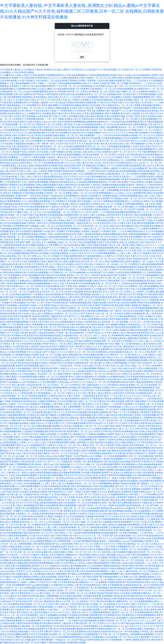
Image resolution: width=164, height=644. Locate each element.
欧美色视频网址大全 (94, 626)
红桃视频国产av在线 (40, 231)
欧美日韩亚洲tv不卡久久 (136, 590)
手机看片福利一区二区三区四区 (22, 448)
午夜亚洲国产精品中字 (26, 371)
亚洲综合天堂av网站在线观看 (111, 401)
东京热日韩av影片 (114, 379)
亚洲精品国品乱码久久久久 (138, 231)
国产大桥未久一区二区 (59, 632)
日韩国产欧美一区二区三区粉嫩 (47, 355)
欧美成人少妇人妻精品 (34, 168)
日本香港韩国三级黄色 (90, 209)
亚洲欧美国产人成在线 (89, 185)
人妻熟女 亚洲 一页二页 (92, 445)
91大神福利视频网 (118, 363)
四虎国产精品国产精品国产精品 (100, 500)
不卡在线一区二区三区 (105, 286)
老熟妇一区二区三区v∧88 (86, 519)
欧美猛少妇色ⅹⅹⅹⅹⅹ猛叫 (14, 163)
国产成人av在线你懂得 (62, 544)
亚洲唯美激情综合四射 (148, 612)
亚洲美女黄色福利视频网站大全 (71, 155)
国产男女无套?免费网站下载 (96, 111)
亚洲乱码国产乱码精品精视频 (17, 297)
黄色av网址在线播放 (138, 133)
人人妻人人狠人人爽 (127, 253)
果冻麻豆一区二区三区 (81, 431)
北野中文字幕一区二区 (109, 278)
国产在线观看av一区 (87, 201)
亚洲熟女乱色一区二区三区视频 (107, 204)
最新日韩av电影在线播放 (55, 552)
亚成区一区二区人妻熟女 (103, 130)
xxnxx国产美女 (123, 366)
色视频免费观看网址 (101, 612)
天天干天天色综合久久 (137, 240)
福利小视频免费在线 (72, 355)
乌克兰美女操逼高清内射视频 (117, 462)
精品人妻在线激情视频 (41, 179)
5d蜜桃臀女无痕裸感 (51, 558)
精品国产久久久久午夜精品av (55, 248)
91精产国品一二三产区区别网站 (143, 494)
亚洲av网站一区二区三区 (68, 198)
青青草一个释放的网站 (84, 396)
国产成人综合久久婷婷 (100, 327)
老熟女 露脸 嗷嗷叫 (50, 105)
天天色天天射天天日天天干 (82, 253)
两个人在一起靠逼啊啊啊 (80, 440)
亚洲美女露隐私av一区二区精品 (139, 262)
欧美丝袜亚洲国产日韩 (45, 155)
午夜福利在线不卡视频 (10, 212)
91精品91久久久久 (18, 218)
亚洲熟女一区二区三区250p (98, 78)
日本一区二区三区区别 (115, 141)
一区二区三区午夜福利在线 (80, 86)
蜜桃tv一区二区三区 (82, 193)
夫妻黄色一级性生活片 (57, 157)
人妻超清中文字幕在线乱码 (74, 623)
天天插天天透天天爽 (68, 278)
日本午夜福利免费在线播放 (139, 377)
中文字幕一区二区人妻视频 (20, 187)
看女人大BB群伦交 (134, 201)
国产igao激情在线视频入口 (40, 585)
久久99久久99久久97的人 (21, 357)
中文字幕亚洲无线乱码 (54, 325)
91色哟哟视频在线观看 (137, 360)
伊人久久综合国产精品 (65, 127)
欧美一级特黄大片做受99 (104, 440)
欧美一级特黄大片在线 (80, 346)
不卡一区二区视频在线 (61, 462)
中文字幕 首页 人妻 (90, 407)
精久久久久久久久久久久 (149, 212)
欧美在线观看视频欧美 (57, 349)
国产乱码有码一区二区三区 (127, 275)
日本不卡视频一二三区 (41, 83)
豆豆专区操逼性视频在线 (101, 100)
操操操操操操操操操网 (109, 179)
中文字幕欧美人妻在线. (38, 555)
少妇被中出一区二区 (104, 264)
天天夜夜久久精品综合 (16, 599)
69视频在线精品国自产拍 (113, 566)
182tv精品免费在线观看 (64, 89)
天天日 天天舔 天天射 (144, 522)
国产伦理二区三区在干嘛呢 (33, 642)
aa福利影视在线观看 (12, 245)
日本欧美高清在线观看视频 (124, 122)
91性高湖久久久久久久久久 (44, 571)
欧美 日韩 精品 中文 (44, 494)
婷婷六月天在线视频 (76, 220)
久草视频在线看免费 (91, 596)
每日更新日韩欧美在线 (141, 423)
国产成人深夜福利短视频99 (93, 470)
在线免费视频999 (79, 75)
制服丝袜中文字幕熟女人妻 (66, 585)
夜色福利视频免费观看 (87, 127)
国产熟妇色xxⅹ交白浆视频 (89, 456)
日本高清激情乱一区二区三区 (60, 522)
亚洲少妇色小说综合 (31, 229)
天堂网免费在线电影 (34, 119)
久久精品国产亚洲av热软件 (101, 275)
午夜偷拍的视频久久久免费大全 (100, 256)
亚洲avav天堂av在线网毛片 (100, 152)
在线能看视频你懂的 (12, 431)
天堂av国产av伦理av (12, 116)
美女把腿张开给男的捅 (130, 190)
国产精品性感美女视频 (95, 240)
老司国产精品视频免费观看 (70, 560)
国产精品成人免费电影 (111, 399)
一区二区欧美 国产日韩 (107, 536)
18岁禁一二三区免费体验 (103, 212)
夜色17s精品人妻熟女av (102, 393)
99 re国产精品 (124, 623)
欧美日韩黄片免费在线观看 (24, 481)
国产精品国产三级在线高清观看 (134, 108)
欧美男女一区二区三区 (95, 94)
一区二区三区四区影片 (13, 119)
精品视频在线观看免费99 (146, 527)
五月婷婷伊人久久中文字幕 (50, 511)
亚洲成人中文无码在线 (138, 270)
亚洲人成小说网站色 (23, 94)
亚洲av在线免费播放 (91, 319)
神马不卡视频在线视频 (124, 410)
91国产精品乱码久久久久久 (138, 478)
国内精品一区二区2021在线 (106, 124)
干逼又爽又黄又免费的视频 (50, 475)
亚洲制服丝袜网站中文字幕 (58, 75)
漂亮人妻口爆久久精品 (125, 248)
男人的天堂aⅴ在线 (106, 497)
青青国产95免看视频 (9, 149)
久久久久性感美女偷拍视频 (102, 267)
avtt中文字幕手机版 (50, 229)
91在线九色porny (65, 305)
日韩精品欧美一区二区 (10, 92)
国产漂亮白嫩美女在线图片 (40, 138)
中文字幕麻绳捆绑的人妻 (152, 275)
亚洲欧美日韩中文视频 (18, 440)
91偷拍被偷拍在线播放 (18, 399)
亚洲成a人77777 (134, 229)
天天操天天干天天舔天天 (118, 423)
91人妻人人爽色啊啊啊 (108, 190)
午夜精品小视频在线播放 (57, 108)
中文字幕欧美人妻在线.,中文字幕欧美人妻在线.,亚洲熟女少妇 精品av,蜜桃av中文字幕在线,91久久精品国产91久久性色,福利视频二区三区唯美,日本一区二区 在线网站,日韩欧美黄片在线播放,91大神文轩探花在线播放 (82, 11)
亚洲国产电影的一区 (45, 453)
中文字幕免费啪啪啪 (147, 152)
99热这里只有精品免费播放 (112, 568)
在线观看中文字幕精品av (112, 198)
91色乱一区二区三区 (31, 212)
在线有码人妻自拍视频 (70, 566)
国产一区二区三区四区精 (14, 467)
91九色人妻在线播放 (93, 177)
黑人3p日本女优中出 (108, 163)
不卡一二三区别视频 (29, 278)
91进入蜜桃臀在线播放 (115, 325)
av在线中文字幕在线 (138, 319)
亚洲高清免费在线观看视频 (13, 160)
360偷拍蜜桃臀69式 (33, 267)
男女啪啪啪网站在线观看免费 (53, 130)
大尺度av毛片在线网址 (64, 264)
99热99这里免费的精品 (81, 486)
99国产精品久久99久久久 (112, 357)
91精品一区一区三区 (67, 242)
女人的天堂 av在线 (30, 470)
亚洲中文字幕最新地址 (86, 166)
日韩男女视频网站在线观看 (136, 574)
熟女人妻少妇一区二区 (90, 426)
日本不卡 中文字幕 (79, 360)
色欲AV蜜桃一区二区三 (127, 92)
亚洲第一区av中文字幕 (24, 240)
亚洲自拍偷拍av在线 (42, 97)
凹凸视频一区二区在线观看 (151, 157)
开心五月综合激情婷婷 (74, 516)
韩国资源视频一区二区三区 (18, 124)
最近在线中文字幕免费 (55, 92)
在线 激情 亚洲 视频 (107, 451)
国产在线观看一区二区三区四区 (147, 209)
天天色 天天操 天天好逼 (62, 283)
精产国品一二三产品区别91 (65, 218)
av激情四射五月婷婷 (27, 305)
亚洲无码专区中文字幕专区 (119, 215)
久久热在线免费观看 (9, 330)
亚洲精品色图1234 (153, 467)
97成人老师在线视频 (94, 325)
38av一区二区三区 (8, 292)
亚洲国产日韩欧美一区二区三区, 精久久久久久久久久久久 (124, 621)
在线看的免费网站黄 (110, 234)
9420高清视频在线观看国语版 (69, 637)
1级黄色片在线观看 (89, 196)
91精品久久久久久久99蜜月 (61, 352)
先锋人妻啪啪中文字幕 (83, 286)
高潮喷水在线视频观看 (44, 187)
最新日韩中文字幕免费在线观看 (141, 94)
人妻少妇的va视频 (25, 166)
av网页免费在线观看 (41, 544)
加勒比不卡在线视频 (139, 437)
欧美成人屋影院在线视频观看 (134, 234)
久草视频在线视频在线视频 (113, 185)
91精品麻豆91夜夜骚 (117, 558)
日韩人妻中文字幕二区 (87, 163)
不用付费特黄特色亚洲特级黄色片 (30, 349)
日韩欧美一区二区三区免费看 (58, 193)
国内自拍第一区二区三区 (149, 259)
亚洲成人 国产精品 (64, 124)
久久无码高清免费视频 (16, 352)
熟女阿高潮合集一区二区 (141, 445)
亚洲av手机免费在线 (55, 303)
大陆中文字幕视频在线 (112, 585)
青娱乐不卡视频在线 (29, 130)
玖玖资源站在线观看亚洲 (47, 459)
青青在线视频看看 (117, 360)
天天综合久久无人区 (121, 149)
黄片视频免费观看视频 (57, 379)
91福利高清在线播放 (128, 481)
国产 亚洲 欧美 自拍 (90, 314)
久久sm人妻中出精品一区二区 (91, 448)
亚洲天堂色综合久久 (147, 440)
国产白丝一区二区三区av (102, 259)
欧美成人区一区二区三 (96, 146)
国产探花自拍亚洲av (21, 179)
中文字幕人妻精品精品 (123, 346)
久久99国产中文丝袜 (117, 270)
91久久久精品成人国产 (37, 352)
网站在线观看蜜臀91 (146, 223)
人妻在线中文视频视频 (33, 431)
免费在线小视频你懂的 (128, 338)
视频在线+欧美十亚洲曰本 (71, 377)
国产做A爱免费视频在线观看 (118, 511)
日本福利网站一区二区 (57, 160)
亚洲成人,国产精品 (81, 297)
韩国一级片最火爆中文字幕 (16, 259)
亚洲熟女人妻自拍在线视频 (48, 294)
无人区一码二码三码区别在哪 (88, 352)
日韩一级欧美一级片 (45, 144)
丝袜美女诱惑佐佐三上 (18, 113)
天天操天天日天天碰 (149, 379)
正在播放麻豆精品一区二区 (68, 187)
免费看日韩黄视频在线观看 (147, 105)
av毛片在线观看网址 (141, 75)
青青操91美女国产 (138, 220)
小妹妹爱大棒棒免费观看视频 (86, 533)
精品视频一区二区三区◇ (131, 322)
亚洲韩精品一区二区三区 (73, 558)
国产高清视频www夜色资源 (35, 116)
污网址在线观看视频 (142, 215)
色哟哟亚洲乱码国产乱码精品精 (146, 336)
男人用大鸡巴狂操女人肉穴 (118, 144)
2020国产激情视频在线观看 (86, 541)
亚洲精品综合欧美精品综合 (61, 182)
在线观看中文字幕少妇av (47, 629)
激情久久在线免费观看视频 (24, 377)
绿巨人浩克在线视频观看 (145, 119)
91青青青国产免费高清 (28, 311)
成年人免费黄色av (46, 314)
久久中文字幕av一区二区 (112, 218)
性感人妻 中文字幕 (22, 264)
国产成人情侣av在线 (154, 168)
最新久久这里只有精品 (30, 122)
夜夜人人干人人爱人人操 (33, 442)
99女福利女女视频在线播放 (142, 174)
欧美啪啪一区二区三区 (140, 135)
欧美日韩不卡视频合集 (58, 346)
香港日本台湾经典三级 (59, 281)
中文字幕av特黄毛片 (75, 325)
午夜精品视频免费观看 (99, 75)
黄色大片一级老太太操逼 (95, 83)
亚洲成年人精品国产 (91, 231)
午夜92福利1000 (124, 368)
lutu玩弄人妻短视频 (29, 275)
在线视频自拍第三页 (116, 94)
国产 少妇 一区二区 (123, 86)
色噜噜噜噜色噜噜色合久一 (98, 122)
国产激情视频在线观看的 (11, 204)
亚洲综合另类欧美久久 (137, 453)
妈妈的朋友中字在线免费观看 (84, 634)
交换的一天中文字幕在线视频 (23, 404)
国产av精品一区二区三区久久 (31, 108)
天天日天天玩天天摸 (142, 470)
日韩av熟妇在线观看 (123, 100)
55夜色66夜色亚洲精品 (89, 357)
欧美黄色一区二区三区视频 (142, 571)
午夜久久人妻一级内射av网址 (121, 245)
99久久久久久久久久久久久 (16, 133)
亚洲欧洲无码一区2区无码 (51, 626)
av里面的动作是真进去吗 (65, 234)
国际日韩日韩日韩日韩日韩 (57, 431)
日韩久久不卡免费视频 (46, 242)
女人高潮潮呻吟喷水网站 (25, 89)
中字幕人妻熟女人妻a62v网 (117, 333)
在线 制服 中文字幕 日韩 (29, 308)
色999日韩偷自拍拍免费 (70, 596)
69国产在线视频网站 (33, 204)
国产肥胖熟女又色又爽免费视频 (20, 185)
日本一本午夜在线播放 (129, 632)
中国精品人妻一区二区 (123, 119)
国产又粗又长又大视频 (20, 640)
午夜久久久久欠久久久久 (23, 270)
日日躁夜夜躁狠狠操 (134, 281)
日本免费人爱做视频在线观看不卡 (97, 473)
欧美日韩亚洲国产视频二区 (22, 242)
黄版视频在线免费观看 (126, 212)
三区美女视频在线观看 (96, 245)
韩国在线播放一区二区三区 (66, 135)
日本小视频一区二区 (89, 464)
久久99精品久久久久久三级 (28, 248)
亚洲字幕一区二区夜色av (78, 92)
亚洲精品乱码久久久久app (130, 163)
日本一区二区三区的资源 (66, 453)
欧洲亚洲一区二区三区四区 (102, 92)
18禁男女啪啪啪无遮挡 (135, 640)
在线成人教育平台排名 (86, 497)
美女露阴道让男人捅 (23, 407)
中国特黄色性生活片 (40, 297)
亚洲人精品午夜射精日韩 (14, 272)
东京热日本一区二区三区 (51, 292)
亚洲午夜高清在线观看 (32, 516)
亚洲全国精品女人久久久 (66, 494)
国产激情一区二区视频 (117, 83)
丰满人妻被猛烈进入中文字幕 (25, 146)
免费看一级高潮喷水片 (79, 442)
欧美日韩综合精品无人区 (43, 637)
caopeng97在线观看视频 (33, 92)
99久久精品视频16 (114, 97)
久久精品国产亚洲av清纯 (93, 144)
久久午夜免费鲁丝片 (31, 105)
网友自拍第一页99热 (135, 426)
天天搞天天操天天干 (154, 218)
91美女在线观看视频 (86, 242)
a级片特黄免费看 (131, 379)
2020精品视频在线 (31, 588)
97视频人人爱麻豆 (28, 582)
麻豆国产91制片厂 (91, 560)
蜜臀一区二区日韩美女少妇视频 (116, 341)
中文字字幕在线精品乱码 (146, 442)
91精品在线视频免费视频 (38, 283)
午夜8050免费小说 (13, 286)
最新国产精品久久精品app (62, 341)
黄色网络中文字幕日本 (117, 187)
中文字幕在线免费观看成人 (126, 316)
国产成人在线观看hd (9, 278)
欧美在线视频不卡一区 (48, 478)
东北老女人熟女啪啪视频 (19, 368)
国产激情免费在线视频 (89, 218)
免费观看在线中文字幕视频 (26, 103)
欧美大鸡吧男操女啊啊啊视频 (71, 122)
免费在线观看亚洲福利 (58, 171)
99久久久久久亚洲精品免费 (78, 371)
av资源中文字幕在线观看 (33, 75)
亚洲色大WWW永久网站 (97, 404)
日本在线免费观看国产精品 (16, 533)
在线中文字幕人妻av (84, 264)
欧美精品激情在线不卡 (24, 294)
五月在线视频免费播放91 (41, 541)
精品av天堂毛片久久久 (146, 248)
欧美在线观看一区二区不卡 (76, 527)
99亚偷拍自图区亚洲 (47, 319)
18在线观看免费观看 (21, 577)
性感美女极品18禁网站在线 (75, 538)
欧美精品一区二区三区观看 (62, 497)
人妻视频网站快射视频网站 (141, 634)
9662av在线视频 (29, 198)
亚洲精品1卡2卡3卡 (106, 166)
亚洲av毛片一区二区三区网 (24, 256)
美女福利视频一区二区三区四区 (101, 155)
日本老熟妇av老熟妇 (66, 190)
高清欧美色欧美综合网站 (148, 171)
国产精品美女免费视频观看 (58, 300)
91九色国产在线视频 (49, 547)
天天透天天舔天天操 (125, 289)
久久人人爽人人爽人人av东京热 (146, 341)
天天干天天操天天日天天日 (117, 516)
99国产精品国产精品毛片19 (65, 357)
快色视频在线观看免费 (85, 103)
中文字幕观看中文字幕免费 (41, 141)
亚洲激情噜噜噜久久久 (16, 201)
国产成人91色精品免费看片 (89, 133)
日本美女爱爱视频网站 (93, 113)
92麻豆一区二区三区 (142, 100)
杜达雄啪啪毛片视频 (128, 492)
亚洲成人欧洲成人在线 (77, 152)
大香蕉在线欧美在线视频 (27, 623)
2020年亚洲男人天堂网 (13, 281)
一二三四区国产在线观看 (121, 404)
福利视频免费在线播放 (135, 357)
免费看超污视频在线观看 (110, 582)
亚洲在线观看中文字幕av (31, 527)
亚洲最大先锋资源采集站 (145, 78)
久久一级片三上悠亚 (97, 336)
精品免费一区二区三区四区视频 (118, 207)
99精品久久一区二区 (96, 382)
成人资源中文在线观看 (41, 135)
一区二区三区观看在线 (50, 289)
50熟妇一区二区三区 (130, 278)
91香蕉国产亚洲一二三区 (126, 157)
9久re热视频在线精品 (108, 196)
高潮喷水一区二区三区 (118, 220)
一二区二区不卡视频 (54, 119)
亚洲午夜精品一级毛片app (54, 267)
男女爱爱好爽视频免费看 (147, 308)
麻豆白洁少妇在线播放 (133, 168)
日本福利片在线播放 (133, 579)
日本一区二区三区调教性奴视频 (127, 629)
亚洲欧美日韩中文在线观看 (73, 437)
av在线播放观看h (8, 166)
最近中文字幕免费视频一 (43, 640)
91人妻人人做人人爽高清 (35, 171)
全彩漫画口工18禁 (18, 86)
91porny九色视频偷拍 (32, 445)
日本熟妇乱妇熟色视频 (17, 632)
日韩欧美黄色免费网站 (18, 536)
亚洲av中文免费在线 (129, 242)
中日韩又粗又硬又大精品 (45, 111)
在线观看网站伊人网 (79, 149)
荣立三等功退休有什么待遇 (86, 599)
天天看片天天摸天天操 (104, 366)
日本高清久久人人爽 (97, 270)
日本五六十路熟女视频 (78, 267)
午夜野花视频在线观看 (81, 281)
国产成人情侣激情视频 (97, 588)
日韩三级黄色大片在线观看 (88, 138)
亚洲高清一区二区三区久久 (67, 314)
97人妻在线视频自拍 (154, 127)
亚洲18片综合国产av (96, 423)
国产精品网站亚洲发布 (50, 623)
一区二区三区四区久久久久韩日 (76, 212)
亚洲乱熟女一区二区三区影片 (90, 141)
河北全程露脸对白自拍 (65, 133)
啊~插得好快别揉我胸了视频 (42, 316)
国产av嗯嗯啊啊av (63, 467)
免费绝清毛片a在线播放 (40, 113)
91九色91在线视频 (28, 262)
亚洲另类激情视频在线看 (149, 497)
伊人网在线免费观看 (136, 618)
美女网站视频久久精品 (53, 382)
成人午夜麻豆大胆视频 (78, 100)
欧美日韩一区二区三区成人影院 (100, 226)
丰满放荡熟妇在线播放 (24, 144)
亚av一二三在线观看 (136, 177)
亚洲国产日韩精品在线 (52, 196)
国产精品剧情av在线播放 (89, 388)
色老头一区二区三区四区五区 (41, 599)
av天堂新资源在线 (20, 346)
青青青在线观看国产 (38, 396)
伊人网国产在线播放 (95, 344)
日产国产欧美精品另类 (22, 601)
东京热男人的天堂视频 (100, 607)
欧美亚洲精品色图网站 (98, 412)
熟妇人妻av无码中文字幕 (11, 171)
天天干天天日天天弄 (97, 160)
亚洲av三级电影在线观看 (89, 234)
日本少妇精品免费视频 (141, 149)
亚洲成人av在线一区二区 (27, 547)
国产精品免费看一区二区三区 (51, 371)
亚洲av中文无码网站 (64, 563)
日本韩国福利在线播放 (70, 105)
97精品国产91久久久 (119, 111)
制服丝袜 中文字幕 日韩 (110, 182)
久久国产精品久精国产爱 (113, 426)
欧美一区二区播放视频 (97, 220)
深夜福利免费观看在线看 (51, 503)
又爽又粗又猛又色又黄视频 (130, 294)
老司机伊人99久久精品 (117, 374)
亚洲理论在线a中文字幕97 (61, 396)
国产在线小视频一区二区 (116, 344)
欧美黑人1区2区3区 (50, 437)
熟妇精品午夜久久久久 (54, 412)
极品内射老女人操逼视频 (142, 623)
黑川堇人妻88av (25, 111)
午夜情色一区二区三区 (79, 607)
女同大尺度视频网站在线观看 (53, 615)
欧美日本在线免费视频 (84, 283)
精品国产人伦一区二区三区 (105, 294)
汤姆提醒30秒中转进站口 (95, 174)
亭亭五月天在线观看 (38, 634)
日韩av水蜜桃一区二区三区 (49, 174)
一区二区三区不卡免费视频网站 (83, 349)
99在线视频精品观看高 (126, 267)
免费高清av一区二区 (88, 582)
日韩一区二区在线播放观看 (126, 420)
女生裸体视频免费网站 (133, 204)
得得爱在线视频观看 (128, 196)
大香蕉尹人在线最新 (145, 292)
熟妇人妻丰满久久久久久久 (101, 538)
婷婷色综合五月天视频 (126, 130)
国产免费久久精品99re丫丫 (135, 399)
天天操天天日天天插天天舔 (109, 103)
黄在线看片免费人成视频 (126, 305)
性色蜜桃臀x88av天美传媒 (110, 349)
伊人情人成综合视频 (36, 86)
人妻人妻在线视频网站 (20, 83)
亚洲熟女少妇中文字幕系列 (77, 119)
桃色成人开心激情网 (52, 538)
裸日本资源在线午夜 (133, 596)
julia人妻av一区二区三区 (69, 470)
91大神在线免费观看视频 (57, 442)
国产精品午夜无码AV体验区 (54, 308)
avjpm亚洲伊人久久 (77, 160)
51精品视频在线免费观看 (118, 146)
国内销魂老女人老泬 (138, 344)
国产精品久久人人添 (137, 355)
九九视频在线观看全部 (102, 429)
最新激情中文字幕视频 (95, 377)
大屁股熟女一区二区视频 (27, 514)
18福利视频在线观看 (47, 198)
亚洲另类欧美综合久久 (58, 492)
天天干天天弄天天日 (73, 177)
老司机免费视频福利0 (23, 155)
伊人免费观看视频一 (63, 541)
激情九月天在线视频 (91, 566)
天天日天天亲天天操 (82, 305)
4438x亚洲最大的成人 (103, 86)
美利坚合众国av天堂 (140, 516)
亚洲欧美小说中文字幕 (61, 286)
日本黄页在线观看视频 (37, 272)
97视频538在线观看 (47, 434)
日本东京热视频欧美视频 (14, 223)
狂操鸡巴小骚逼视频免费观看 (136, 97)
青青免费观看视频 (64, 599)
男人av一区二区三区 (152, 163)
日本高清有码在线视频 (30, 344)
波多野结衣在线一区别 (73, 174)
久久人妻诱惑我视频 (151, 272)
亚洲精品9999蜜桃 (147, 92)
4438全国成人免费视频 (10, 390)
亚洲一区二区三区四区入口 (122, 292)
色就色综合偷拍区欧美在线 (105, 632)
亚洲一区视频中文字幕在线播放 (104, 108)
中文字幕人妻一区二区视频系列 (20, 494)
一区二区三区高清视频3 (80, 248)
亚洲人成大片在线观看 (20, 231)
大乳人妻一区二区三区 (24, 426)
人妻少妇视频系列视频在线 (124, 552)
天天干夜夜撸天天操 (85, 89)
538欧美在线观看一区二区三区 (14, 396)
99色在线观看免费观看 (26, 475)
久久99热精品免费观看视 (73, 146)
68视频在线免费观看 (108, 481)
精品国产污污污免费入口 (68, 209)
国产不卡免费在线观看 (35, 157)
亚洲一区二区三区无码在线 (56, 327)
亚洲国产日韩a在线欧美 (132, 182)
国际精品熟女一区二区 (50, 146)
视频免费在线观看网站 (22, 97)
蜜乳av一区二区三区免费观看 (40, 163)
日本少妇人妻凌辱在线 (108, 492)
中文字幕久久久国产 (35, 303)
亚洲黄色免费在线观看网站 (129, 166)
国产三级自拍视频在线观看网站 (68, 83)
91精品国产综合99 (38, 346)
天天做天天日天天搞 (97, 514)
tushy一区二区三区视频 (48, 256)
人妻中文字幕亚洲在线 (41, 368)
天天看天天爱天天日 (55, 423)
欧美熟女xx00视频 (94, 207)
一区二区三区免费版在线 (11, 168)
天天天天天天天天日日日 (144, 86)
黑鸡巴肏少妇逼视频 (39, 253)
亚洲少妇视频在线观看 (33, 245)
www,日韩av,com (121, 193)
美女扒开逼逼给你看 (49, 508)
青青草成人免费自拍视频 (135, 349)
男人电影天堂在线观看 (143, 473)
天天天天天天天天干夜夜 (27, 503)
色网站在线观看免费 (138, 330)
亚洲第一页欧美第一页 (89, 81)
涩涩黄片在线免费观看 (20, 234)
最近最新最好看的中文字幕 (41, 133)
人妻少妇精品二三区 (45, 81)
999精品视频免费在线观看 (47, 426)
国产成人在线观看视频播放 (56, 525)
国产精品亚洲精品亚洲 (101, 297)
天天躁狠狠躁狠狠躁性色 (110, 519)
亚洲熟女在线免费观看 (127, 440)
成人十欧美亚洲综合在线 (85, 489)
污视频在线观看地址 (47, 401)
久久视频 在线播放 (50, 418)
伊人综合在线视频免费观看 (16, 253)
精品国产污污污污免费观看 (146, 300)
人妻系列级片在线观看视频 (16, 568)
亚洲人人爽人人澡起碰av (95, 215)
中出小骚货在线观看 (38, 440)
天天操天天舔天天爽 (78, 157)
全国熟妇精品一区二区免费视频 (122, 160)
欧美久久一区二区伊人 (35, 522)
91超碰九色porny (37, 423)
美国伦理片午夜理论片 (142, 462)
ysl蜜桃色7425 (46, 103)
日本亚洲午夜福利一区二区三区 (54, 149)
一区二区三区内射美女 (70, 385)
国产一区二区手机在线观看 (150, 327)
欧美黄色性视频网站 (70, 229)
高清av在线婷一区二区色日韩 (49, 240)
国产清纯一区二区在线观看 (73, 588)
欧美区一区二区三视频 (51, 374)
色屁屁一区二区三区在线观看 (29, 412)
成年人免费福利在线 (17, 138)
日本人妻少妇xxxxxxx (116, 229)
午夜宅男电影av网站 (87, 555)
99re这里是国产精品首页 (122, 390)
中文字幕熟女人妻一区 (18, 141)
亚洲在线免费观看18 (126, 89)
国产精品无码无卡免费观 (103, 171)
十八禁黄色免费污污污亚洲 (70, 111)
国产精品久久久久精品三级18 (140, 141)
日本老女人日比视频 (107, 338)
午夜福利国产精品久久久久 (102, 308)
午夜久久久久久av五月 (10, 220)
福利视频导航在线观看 (145, 410)
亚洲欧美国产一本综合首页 (28, 196)
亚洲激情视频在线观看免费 (28, 418)
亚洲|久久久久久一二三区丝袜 (67, 97)
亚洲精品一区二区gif (106, 368)
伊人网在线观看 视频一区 (146, 390)
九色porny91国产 (49, 122)
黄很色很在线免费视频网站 (41, 563)
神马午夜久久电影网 (130, 113)
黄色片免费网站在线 (73, 251)
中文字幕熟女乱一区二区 (43, 124)
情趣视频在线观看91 (43, 579)
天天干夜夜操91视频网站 (94, 434)
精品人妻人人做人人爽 (149, 196)
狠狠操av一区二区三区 (105, 89)
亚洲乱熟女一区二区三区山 (44, 560)
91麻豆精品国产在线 (61, 530)
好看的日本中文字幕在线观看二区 (108, 281)
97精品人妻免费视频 (108, 127)
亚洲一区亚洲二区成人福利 (80, 366)
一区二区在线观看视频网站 (115, 456)
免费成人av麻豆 (66, 481)
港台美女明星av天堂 (107, 223)
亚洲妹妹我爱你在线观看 (46, 166)
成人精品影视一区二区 (13, 237)
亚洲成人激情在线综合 (67, 185)
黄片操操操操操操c (12, 105)
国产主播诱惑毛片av (88, 179)
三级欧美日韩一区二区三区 (39, 218)
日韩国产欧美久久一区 (52, 344)
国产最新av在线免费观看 (47, 505)
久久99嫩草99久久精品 (10, 75)
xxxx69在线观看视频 (9, 130)
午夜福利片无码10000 (88, 278)
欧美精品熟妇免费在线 (59, 486)
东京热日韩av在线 (152, 322)
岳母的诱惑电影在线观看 (51, 514)
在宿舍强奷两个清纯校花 (67, 81)
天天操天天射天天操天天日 (41, 127)
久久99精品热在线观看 (32, 251)
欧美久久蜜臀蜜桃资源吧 (36, 281)
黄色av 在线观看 (17, 360)
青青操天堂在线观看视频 (51, 215)
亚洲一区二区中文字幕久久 (107, 237)
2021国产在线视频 (48, 470)
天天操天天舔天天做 (57, 100)
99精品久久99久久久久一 (147, 245)
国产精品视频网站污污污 (118, 459)
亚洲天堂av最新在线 (69, 418)
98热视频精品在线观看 (100, 149)
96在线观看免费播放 (59, 253)
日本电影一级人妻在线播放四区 (70, 333)
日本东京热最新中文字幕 (135, 138)
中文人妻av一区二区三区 (69, 319)
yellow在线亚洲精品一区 (29, 374)
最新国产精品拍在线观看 (124, 484)
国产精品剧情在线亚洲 (133, 582)
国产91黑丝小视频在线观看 (145, 368)
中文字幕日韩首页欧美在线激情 (44, 451)
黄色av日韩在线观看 (112, 352)
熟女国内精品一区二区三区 (136, 544)
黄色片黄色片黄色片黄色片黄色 (67, 113)
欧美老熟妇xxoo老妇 (61, 360)
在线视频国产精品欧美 (112, 596)
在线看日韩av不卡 (102, 300)
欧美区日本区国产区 (65, 316)
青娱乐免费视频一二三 (90, 135)
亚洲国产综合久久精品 (120, 75)
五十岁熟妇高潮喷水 (138, 187)
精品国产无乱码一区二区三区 (93, 505)
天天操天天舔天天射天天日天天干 (31, 100)
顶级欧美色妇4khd (11, 642)
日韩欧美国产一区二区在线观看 (82, 338)
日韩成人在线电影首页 (86, 322)
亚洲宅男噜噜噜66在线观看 (74, 330)
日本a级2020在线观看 (83, 124)
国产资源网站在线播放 (50, 330)
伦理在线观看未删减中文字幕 (34, 486)
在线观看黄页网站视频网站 (72, 459)
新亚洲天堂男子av (72, 511)
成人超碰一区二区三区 (26, 456)
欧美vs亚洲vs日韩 (142, 431)
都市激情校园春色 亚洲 (148, 388)
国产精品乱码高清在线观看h (124, 327)
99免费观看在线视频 (76, 642)
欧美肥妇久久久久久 (50, 588)
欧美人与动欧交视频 (55, 168)
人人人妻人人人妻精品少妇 (130, 610)
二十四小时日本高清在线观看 (115, 135)
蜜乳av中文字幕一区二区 (67, 601)
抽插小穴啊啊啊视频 (19, 464)
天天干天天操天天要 (53, 251)
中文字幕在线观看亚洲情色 (50, 177)
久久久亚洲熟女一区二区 (95, 579)
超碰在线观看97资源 (90, 198)
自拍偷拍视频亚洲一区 (111, 533)
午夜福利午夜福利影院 (131, 179)
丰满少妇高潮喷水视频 (114, 116)
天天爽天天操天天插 (126, 223)
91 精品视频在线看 (75, 116)
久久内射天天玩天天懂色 (31, 500)
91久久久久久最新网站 (18, 127)
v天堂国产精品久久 (95, 333)
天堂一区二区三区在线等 (112, 314)
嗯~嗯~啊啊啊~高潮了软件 (74, 618)
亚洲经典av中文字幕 (61, 429)
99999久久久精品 (47, 209)
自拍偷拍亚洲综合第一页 (55, 338)
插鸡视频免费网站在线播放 (64, 388)
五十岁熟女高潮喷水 (118, 330)
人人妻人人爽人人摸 (27, 177)
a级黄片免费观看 (112, 113)
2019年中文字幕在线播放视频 (31, 207)
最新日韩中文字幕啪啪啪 (11, 267)
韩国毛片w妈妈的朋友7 (81, 204)
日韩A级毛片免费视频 (17, 190)
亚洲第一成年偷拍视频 (28, 209)
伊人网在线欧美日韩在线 (23, 459)
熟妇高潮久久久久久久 (65, 163)
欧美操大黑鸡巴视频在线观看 (115, 319)
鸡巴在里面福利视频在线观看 (47, 336)
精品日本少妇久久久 (81, 429)
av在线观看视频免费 (127, 388)
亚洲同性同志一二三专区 (140, 83)
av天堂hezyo (127, 407)
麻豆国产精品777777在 (50, 311)
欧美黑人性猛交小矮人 (26, 314)
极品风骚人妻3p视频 (16, 519)
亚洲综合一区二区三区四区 (131, 127)
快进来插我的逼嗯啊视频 (130, 272)
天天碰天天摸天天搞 (79, 108)
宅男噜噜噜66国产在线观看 (26, 226)
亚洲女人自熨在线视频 (145, 415)
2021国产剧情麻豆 (26, 81)
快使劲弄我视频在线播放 (47, 473)
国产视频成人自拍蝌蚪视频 (58, 415)
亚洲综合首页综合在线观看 (71, 94)
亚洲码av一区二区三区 (77, 275)
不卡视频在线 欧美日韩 (48, 448)
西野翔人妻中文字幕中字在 (17, 135)
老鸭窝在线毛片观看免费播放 (133, 124)
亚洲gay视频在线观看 (46, 185)
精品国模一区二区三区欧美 (100, 420)
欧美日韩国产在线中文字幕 (65, 179)
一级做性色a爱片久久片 (86, 223)
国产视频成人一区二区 (149, 305)
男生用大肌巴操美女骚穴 (79, 130)
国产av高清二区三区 (76, 207)
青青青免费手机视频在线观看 (144, 514)
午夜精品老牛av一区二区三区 (150, 89)
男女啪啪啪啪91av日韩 (142, 144)
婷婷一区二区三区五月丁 (125, 152)
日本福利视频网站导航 (26, 607)
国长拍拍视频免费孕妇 (145, 434)
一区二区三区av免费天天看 (81, 237)
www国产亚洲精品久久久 (30, 382)
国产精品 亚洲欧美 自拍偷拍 (88, 341)
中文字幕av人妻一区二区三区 (60, 519)
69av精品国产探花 (18, 152)
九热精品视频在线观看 (57, 237)
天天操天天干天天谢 (134, 218)
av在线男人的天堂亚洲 (65, 141)
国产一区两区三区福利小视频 (83, 492)
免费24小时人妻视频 (153, 201)
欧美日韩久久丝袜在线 (124, 393)
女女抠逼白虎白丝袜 (35, 415)
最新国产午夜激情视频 (110, 407)
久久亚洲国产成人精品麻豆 (69, 434)
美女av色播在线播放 (124, 442)
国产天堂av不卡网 (57, 116)
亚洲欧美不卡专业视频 (96, 558)
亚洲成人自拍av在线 (47, 456)
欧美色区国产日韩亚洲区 (33, 300)
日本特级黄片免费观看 (73, 363)
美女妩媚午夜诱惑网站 (122, 300)
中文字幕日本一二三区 (16, 555)
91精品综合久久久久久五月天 (40, 467)
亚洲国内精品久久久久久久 (48, 78)
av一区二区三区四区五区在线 (36, 286)
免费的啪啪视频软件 (9, 582)
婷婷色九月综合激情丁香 (93, 105)
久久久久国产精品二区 (133, 103)
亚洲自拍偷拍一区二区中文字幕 (133, 536)
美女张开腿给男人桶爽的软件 (63, 555)
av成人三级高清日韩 (25, 453)
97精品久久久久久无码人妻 (78, 393)
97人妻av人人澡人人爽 (118, 571)
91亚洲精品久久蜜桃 (99, 168)
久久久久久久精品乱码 (102, 346)
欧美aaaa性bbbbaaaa (100, 371)
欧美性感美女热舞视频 (76, 412)
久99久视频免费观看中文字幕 (149, 289)
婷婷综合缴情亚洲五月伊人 (96, 292)
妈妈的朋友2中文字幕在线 (114, 453)
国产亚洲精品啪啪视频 (76, 303)
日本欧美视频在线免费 (93, 355)
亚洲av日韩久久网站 (101, 415)
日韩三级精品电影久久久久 (94, 385)
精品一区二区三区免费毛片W (128, 264)
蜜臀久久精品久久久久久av (66, 368)
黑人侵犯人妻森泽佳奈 (48, 262)
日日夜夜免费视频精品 (112, 138)
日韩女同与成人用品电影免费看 (121, 303)
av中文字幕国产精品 (47, 305)
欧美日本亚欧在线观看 (64, 138)
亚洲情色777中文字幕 (57, 86)
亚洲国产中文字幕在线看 (23, 78)
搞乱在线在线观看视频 (126, 171)
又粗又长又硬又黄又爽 (74, 404)
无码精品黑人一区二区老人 (146, 563)
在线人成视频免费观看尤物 (46, 407)
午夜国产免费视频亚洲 (119, 547)
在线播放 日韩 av (109, 388)
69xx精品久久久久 (81, 467)
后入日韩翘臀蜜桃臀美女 (116, 494)
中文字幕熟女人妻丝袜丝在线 (71, 549)
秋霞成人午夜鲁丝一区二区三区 (116, 209)
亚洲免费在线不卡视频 (10, 610)
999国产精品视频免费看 (103, 486)
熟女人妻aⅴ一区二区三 (123, 429)
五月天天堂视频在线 (67, 401)
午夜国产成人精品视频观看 (26, 508)
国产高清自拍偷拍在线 (140, 111)
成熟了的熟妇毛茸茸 (103, 530)
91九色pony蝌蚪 (45, 89)
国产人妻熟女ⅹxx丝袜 (56, 207)
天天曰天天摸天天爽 (125, 604)
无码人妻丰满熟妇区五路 (127, 226)
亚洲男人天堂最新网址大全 (96, 637)
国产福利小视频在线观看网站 (139, 382)
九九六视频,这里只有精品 (53, 220)
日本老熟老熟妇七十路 (61, 297)
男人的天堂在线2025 (43, 357)
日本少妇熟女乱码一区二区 (141, 374)
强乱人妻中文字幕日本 (152, 166)
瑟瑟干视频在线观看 (97, 303)
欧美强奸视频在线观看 (111, 81)
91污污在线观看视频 (51, 212)
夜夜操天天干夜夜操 (90, 399)
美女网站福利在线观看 (133, 519)
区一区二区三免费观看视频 (19, 544)
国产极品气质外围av (148, 451)
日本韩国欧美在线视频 (150, 226)
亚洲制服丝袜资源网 (95, 516)
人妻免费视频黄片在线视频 (38, 530)
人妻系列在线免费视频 (37, 182)
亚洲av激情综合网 (66, 166)
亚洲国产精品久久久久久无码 (122, 251)
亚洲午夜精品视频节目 (124, 530)
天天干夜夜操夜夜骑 (98, 360)
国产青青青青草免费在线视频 (118, 475)
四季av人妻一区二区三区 (59, 390)
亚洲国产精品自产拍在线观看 (52, 275)
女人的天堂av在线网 (70, 426)
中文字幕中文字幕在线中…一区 (56, 621)
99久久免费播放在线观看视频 (111, 201)
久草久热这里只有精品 (64, 103)
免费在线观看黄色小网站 (73, 78)
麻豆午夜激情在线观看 (101, 119)
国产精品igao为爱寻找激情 (45, 94)
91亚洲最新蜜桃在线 (115, 382)
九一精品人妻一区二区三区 (93, 229)
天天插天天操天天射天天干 (68, 144)
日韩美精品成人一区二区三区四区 (142, 325)
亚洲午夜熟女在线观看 (122, 78)
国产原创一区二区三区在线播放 (124, 412)
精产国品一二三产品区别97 (135, 81)
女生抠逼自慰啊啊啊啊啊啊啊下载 (107, 574)
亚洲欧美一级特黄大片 (136, 185)
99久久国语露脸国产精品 (93, 97)
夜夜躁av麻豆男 (144, 267)
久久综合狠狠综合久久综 (14, 182)
